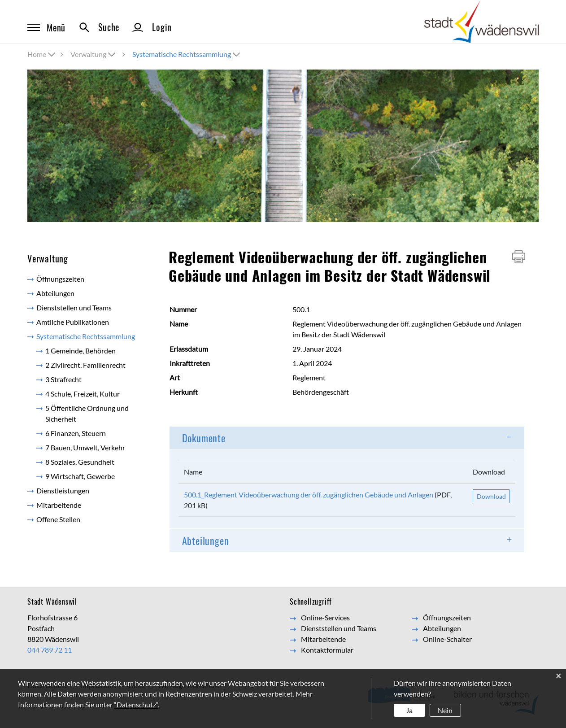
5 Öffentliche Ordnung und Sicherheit (87, 413)
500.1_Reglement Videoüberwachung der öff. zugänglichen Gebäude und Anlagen (309, 495)
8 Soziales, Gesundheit (80, 462)
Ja (409, 710)
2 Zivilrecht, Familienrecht (85, 365)
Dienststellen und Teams (74, 307)
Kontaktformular (327, 650)
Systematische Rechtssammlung (92, 336)
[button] (94, 54)
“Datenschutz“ (136, 704)
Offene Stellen (58, 519)
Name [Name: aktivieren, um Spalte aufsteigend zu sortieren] (193, 472)
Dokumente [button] (204, 438)
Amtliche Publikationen (73, 322)
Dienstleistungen (63, 490)
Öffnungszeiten (60, 279)
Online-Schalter (447, 639)
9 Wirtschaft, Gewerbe (80, 476)
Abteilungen (55, 293)
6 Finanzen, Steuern (76, 433)
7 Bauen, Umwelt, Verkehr (85, 447)
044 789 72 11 (50, 650)
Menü (46, 27)
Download (491, 496)
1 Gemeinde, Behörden (81, 351)
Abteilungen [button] (206, 541)
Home (37, 54)
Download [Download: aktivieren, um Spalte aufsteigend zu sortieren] (489, 472)
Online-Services (325, 617)
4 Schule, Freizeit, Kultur (83, 394)
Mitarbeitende (59, 505)
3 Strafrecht (63, 379)
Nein (445, 710)
